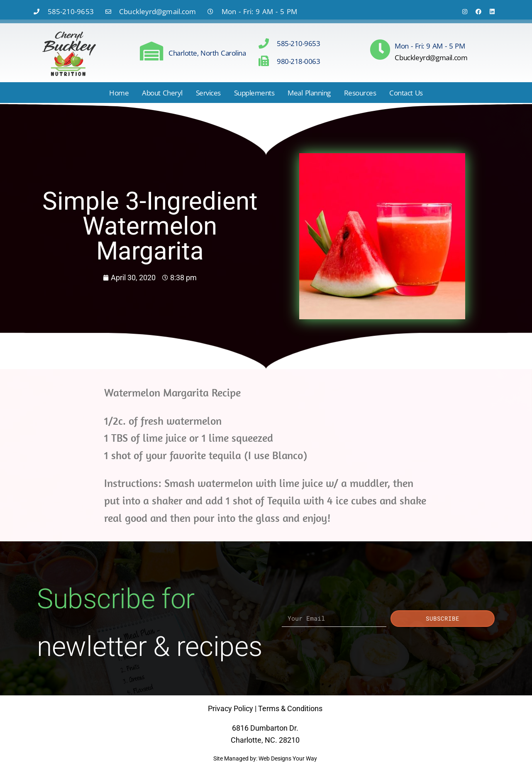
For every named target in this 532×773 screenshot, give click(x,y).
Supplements (254, 93)
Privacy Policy (231, 708)
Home (119, 93)
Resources (360, 93)
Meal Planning (309, 93)
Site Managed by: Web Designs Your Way (265, 758)
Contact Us (406, 93)
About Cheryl (162, 93)
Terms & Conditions (290, 708)
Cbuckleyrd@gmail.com (431, 57)
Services (208, 93)
